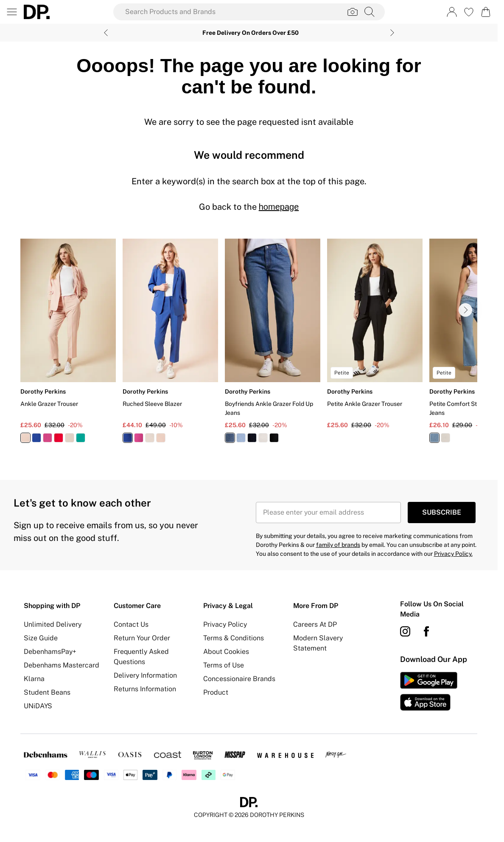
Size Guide (41, 638)
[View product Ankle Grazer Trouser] (68, 344)
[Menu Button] (12, 12)
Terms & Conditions (234, 638)
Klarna (34, 679)
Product (216, 692)
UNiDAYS (38, 706)
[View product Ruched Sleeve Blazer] (170, 344)
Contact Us (131, 624)
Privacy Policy (225, 624)
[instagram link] (405, 631)
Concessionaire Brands (239, 679)
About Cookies (226, 652)
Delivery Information (145, 675)
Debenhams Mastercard (62, 665)
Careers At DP (315, 624)
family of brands (338, 545)
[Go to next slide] (465, 310)
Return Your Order (142, 638)
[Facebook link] (426, 631)
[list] (249, 346)
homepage (279, 207)
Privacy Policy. (453, 554)
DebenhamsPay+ (50, 652)
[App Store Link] (429, 691)
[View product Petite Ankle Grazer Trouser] (375, 334)
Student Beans (47, 692)
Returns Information (145, 689)
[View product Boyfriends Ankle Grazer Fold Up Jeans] (273, 344)
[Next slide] (392, 33)
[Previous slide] (106, 33)
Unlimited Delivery (53, 624)
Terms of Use (224, 665)
